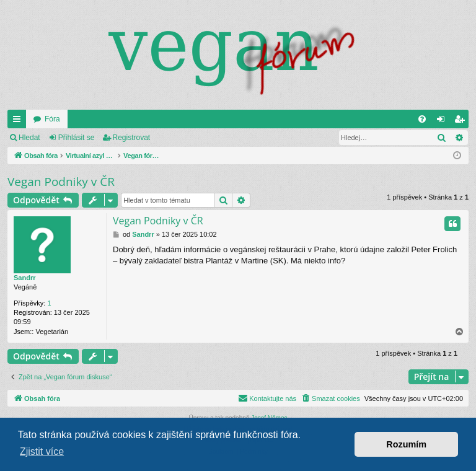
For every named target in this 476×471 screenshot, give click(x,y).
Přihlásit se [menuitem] (443, 121)
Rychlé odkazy (19, 121)
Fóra (52, 119)
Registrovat (132, 138)
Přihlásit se (77, 138)
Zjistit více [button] (42, 451)
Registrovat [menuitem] (462, 121)
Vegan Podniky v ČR (61, 182)
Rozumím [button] (406, 444)
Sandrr (24, 278)
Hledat (29, 138)
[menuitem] (422, 119)
